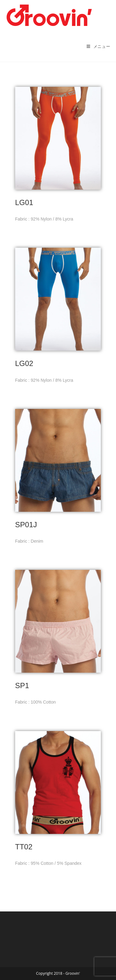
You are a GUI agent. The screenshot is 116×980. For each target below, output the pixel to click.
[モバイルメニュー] (98, 46)
